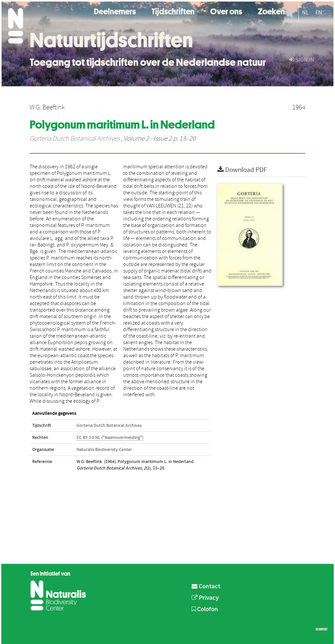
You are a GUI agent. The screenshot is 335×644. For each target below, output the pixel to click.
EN (319, 13)
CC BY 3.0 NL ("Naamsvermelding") (110, 438)
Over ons (226, 11)
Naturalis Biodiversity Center (104, 450)
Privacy (205, 598)
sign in (302, 60)
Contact (206, 587)
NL (306, 13)
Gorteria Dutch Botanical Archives (75, 139)
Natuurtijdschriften (111, 40)
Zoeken (271, 11)
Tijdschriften (173, 11)
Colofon (205, 609)
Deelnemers (115, 11)
